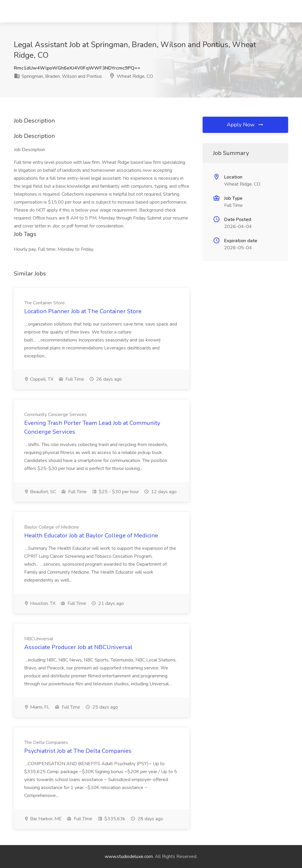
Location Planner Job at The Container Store (83, 311)
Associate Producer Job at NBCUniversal (78, 647)
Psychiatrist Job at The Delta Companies (78, 751)
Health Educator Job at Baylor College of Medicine (91, 536)
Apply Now (245, 125)
